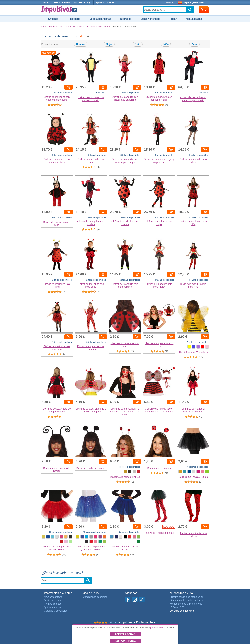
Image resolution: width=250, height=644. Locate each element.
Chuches (53, 19)
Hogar (173, 19)
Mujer (109, 44)
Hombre (81, 44)
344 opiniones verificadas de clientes (137, 622)
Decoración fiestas (100, 19)
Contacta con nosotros (182, 611)
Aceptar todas (125, 634)
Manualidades (194, 19)
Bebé (194, 44)
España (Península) (192, 2)
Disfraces (126, 19)
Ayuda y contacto (105, 2)
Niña (166, 44)
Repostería (74, 19)
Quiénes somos (52, 607)
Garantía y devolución (56, 611)
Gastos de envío (61, 2)
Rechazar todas (125, 641)
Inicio (46, 2)
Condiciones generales (95, 597)
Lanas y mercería (150, 19)
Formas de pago (83, 2)
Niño (138, 44)
